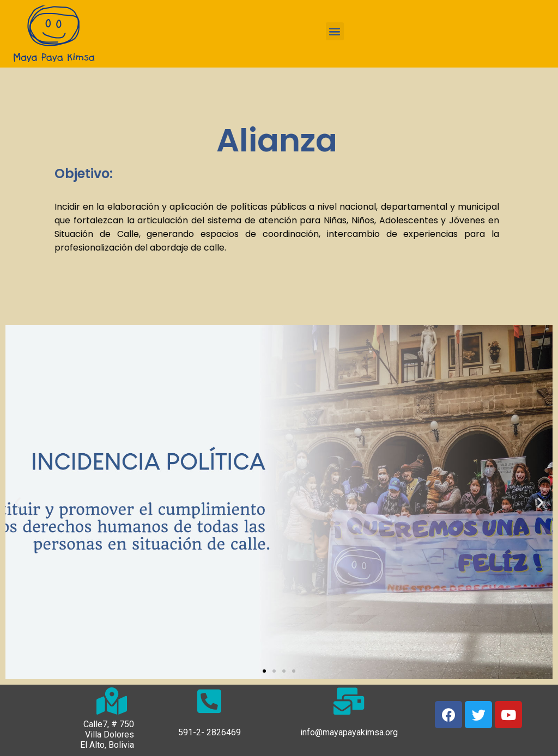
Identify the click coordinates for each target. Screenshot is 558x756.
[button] (335, 31)
